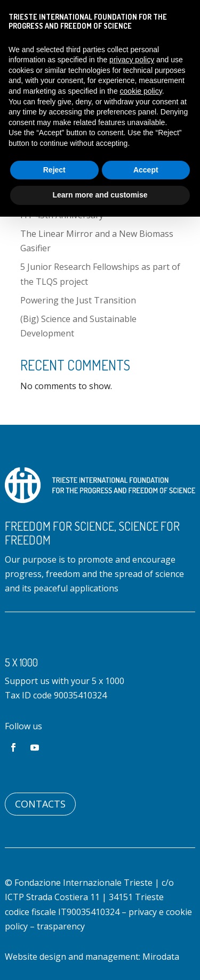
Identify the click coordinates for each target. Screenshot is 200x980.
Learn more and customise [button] (100, 195)
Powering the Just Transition (78, 300)
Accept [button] (146, 170)
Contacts (40, 804)
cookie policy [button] (141, 91)
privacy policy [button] (132, 60)
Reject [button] (54, 170)
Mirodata (161, 957)
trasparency (61, 926)
